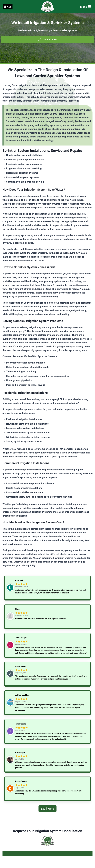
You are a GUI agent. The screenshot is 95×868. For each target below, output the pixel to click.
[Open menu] (85, 7)
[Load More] (47, 812)
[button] (47, 39)
